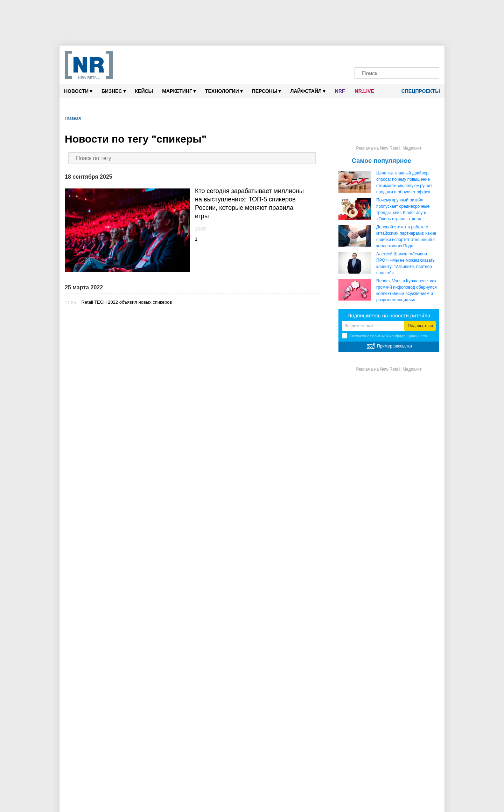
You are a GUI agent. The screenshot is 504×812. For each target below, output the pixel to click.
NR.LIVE (365, 91)
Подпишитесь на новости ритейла (389, 315)
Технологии (224, 91)
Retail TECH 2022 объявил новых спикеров (127, 302)
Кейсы (144, 91)
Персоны (267, 91)
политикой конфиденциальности (399, 336)
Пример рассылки (394, 346)
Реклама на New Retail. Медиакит (389, 148)
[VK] (374, 55)
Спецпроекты (418, 91)
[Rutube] (420, 55)
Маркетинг (179, 91)
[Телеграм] (362, 55)
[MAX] (385, 55)
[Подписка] (432, 55)
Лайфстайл (308, 91)
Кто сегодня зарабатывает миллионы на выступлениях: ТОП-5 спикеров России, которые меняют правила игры (249, 204)
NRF (340, 91)
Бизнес (114, 91)
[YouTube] (409, 55)
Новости (78, 91)
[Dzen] (397, 55)
